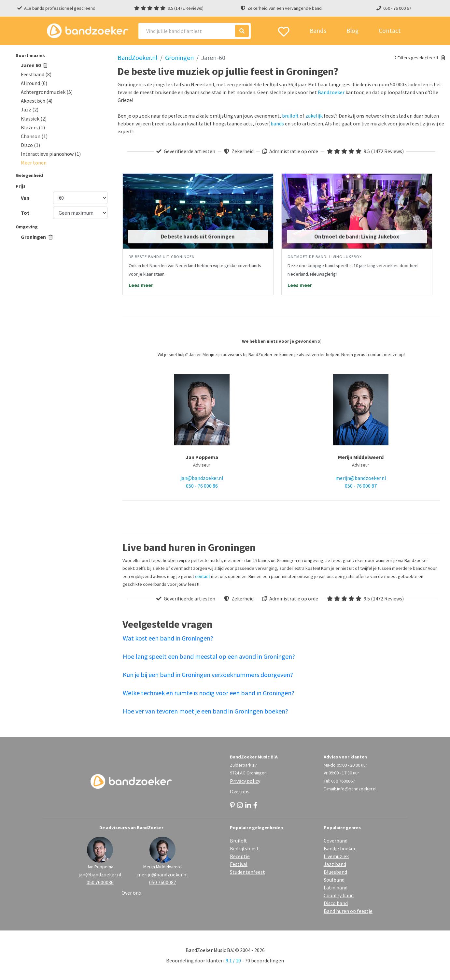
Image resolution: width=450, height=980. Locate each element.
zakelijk (314, 116)
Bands (318, 31)
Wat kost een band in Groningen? (168, 638)
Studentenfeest (247, 872)
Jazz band (335, 864)
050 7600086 (100, 882)
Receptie (240, 856)
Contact (390, 31)
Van (25, 198)
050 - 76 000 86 (202, 486)
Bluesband (335, 872)
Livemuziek (336, 856)
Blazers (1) (33, 127)
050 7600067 (343, 781)
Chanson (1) (34, 136)
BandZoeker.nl (138, 58)
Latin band (336, 887)
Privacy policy (245, 781)
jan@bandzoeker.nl (202, 478)
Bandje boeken (340, 848)
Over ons (240, 791)
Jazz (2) (30, 109)
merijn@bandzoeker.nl (361, 478)
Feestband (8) (36, 74)
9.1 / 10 (233, 960)
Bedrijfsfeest (244, 848)
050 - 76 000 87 (361, 486)
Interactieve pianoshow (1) (51, 154)
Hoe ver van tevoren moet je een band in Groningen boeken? (205, 711)
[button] (34, 163)
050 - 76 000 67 (397, 8)
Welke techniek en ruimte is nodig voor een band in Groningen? (209, 693)
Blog (352, 31)
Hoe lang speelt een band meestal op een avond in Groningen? (209, 656)
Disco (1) (30, 145)
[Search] (195, 31)
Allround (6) (34, 83)
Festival (239, 864)
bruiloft (290, 116)
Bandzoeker (331, 92)
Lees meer (141, 285)
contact (203, 576)
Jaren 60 (34, 65)
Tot (25, 213)
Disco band (336, 903)
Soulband (334, 880)
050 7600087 (163, 882)
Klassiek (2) (34, 119)
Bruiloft (238, 841)
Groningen (37, 237)
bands (277, 123)
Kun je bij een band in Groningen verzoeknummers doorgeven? (208, 675)
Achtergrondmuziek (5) (47, 92)
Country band (339, 895)
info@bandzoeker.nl (357, 789)
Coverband (336, 841)
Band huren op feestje (348, 911)
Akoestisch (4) (37, 101)
